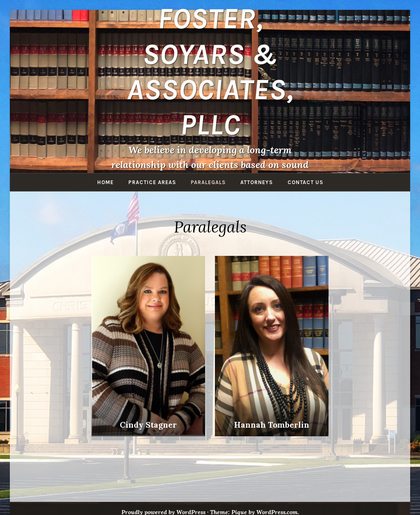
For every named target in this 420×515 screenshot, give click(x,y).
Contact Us (305, 182)
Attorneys (257, 182)
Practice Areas (152, 182)
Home (105, 182)
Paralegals (208, 182)
